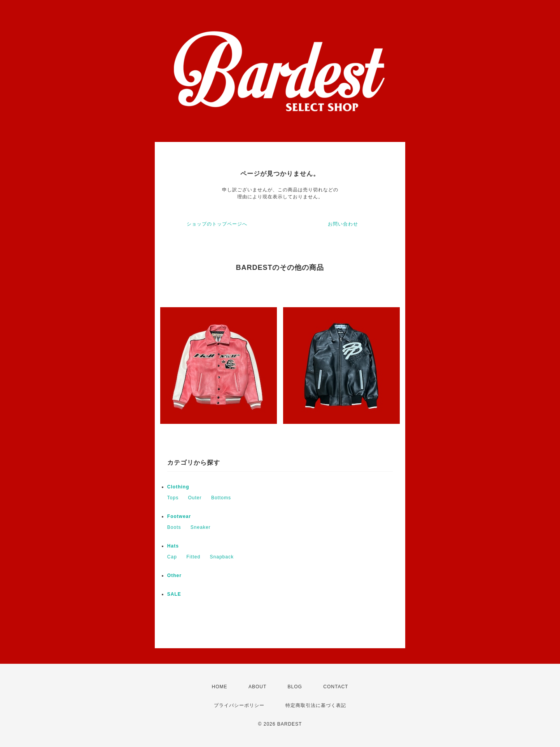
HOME (220, 687)
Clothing (178, 487)
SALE (174, 594)
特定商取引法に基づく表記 (316, 705)
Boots (174, 527)
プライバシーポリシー (239, 705)
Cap (172, 557)
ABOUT (257, 687)
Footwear (179, 516)
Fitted (193, 557)
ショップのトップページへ (217, 224)
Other (174, 576)
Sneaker (201, 527)
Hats (173, 546)
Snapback (222, 557)
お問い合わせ (343, 224)
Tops (173, 498)
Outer (195, 498)
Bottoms (221, 498)
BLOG (295, 687)
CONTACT (336, 687)
